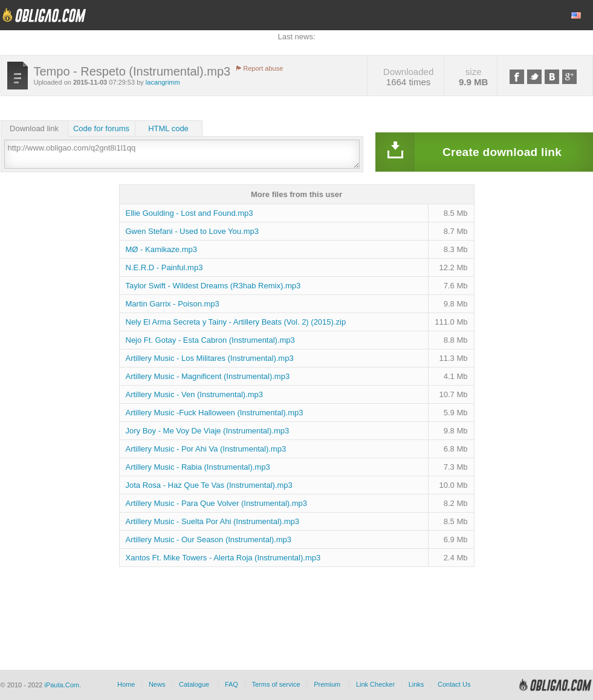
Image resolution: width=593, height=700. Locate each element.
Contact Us (454, 684)
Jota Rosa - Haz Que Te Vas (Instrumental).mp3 (209, 485)
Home (126, 684)
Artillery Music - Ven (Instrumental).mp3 (195, 394)
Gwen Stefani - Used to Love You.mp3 (192, 231)
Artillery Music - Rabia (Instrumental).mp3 (198, 467)
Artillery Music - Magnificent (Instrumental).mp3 (208, 376)
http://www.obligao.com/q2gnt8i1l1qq (182, 154)
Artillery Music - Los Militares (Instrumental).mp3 (210, 358)
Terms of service (276, 684)
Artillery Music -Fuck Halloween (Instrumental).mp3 (215, 413)
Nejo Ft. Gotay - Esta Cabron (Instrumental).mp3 (210, 340)
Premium (327, 684)
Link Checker (375, 684)
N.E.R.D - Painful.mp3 (164, 267)
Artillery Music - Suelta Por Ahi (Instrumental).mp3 (213, 521)
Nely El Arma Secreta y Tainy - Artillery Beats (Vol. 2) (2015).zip (236, 322)
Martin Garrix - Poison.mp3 (173, 304)
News (157, 684)
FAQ (232, 684)
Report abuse (263, 68)
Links (416, 684)
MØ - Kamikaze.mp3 (161, 249)
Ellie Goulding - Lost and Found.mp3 (190, 213)
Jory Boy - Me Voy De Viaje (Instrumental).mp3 (208, 431)
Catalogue (194, 684)
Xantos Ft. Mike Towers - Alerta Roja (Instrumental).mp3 (223, 558)
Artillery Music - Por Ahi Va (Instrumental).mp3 (206, 449)
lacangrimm (163, 82)
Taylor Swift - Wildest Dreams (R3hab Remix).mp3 (213, 286)
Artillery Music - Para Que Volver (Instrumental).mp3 (217, 503)
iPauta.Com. (63, 685)
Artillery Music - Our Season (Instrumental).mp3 (209, 540)
